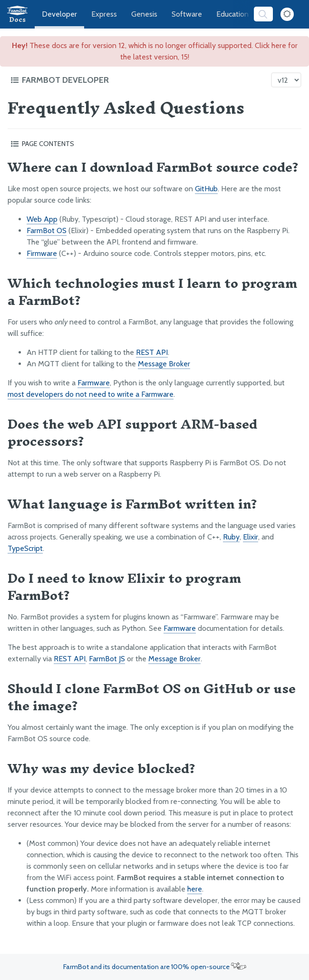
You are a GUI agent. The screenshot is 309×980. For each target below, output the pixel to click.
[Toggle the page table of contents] (154, 144)
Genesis (144, 14)
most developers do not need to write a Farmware (91, 394)
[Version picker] (286, 80)
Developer (59, 14)
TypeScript (25, 548)
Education (232, 14)
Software (187, 14)
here (195, 889)
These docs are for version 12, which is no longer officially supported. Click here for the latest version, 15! (155, 51)
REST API (152, 352)
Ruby (231, 537)
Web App (42, 219)
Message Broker (164, 364)
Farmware (94, 383)
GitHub (206, 189)
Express (104, 14)
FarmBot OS (47, 230)
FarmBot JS (107, 659)
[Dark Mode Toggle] (287, 14)
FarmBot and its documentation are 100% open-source (155, 967)
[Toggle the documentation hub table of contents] (138, 80)
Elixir (251, 537)
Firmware (42, 253)
